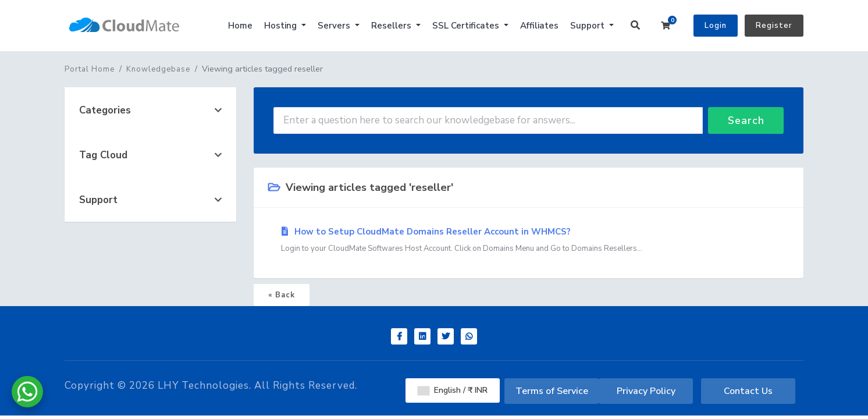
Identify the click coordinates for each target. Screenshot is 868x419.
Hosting (282, 26)
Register (774, 26)
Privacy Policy (646, 391)
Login (716, 26)
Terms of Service (552, 391)
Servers (335, 26)
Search (746, 120)
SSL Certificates (467, 26)
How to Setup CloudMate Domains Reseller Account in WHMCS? (529, 240)
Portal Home (90, 69)
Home (240, 26)
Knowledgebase (158, 69)
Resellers (392, 26)
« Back (282, 295)
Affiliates (539, 26)
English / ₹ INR (453, 390)
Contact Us (748, 391)
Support (588, 26)
